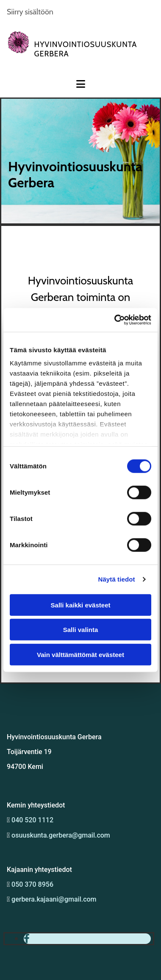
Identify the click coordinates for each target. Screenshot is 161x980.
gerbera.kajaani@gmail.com (54, 899)
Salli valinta (81, 630)
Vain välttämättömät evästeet (80, 654)
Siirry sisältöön (30, 12)
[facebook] (27, 939)
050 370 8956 (32, 884)
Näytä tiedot (117, 579)
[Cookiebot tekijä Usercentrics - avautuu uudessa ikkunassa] (115, 320)
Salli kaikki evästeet (81, 605)
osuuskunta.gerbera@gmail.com (60, 835)
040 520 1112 (32, 820)
